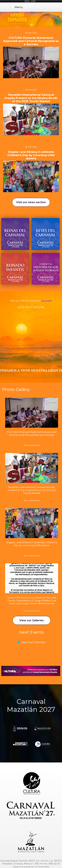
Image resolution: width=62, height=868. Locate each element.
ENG (27, 1)
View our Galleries (32, 620)
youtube (47, 301)
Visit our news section (31, 202)
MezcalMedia (43, 867)
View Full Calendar (33, 642)
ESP (34, 1)
